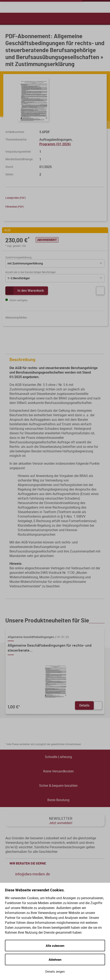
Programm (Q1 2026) (55, 144)
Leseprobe (16, 198)
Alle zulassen (55, 946)
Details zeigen (55, 971)
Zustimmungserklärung (18, 257)
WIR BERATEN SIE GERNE (56, 863)
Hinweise (15, 206)
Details (84, 705)
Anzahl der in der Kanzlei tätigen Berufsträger (30, 272)
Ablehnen (55, 959)
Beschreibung (56, 360)
